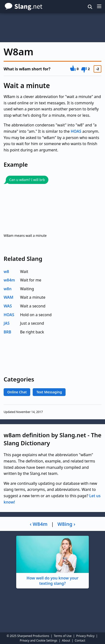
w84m (9, 280)
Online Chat (17, 392)
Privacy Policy (85, 636)
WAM (8, 297)
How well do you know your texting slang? (52, 561)
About (66, 640)
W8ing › (67, 524)
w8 (6, 272)
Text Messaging (49, 392)
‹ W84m (39, 524)
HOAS (76, 131)
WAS (8, 306)
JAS (7, 323)
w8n (8, 289)
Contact (80, 640)
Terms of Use (63, 636)
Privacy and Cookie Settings (39, 640)
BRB (7, 332)
